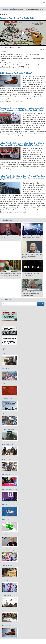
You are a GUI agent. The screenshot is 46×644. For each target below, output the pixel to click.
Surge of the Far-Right (8, 550)
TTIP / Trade (5, 580)
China (3, 384)
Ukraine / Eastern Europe (9, 595)
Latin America (6, 474)
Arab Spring (5, 369)
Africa (3, 353)
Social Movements (7, 565)
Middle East (5, 520)
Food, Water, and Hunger (9, 399)
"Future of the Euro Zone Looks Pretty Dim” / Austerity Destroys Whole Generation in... (31, 294)
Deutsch (43, 49)
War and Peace (6, 459)
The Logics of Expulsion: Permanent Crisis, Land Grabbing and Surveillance (32, 256)
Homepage (5, 9)
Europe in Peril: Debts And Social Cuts (17, 18)
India (3, 414)
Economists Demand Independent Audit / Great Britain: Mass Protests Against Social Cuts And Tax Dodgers (23, 109)
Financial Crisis (6, 626)
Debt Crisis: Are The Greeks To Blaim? (16, 73)
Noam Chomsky (6, 535)
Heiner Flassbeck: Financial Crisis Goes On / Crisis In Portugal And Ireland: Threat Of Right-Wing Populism (22, 144)
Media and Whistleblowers (9, 490)
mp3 (8, 47)
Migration (4, 505)
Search (41, 304)
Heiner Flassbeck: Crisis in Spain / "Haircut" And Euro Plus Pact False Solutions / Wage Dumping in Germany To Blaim (23, 178)
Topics (4, 349)
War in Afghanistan (7, 444)
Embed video (16, 47)
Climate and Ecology (8, 429)
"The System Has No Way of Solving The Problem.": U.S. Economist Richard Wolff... (11, 275)
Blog (3, 324)
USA (3, 610)
